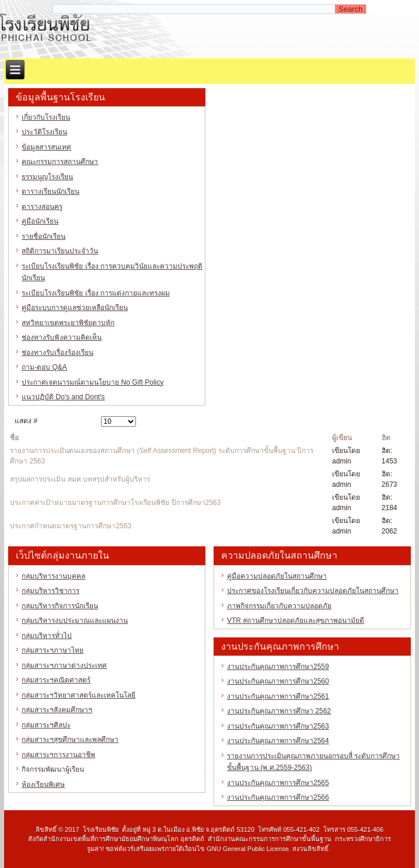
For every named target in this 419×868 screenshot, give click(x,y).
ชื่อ (14, 438)
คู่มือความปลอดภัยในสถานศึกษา (277, 576)
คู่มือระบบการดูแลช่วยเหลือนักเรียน (75, 308)
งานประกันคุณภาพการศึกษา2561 (278, 696)
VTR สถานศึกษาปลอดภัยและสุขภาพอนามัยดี (296, 621)
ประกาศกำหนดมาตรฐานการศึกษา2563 (71, 526)
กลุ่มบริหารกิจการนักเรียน (60, 606)
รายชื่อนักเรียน (43, 236)
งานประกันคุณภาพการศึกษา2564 (278, 741)
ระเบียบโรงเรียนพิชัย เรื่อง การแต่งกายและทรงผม (96, 293)
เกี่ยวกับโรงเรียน (46, 117)
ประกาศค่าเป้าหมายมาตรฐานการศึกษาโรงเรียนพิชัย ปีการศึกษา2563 (115, 503)
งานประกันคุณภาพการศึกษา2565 (278, 783)
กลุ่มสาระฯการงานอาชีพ (58, 755)
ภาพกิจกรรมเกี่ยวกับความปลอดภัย (279, 606)
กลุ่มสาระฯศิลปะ (46, 725)
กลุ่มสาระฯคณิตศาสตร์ (56, 680)
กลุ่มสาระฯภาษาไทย (53, 650)
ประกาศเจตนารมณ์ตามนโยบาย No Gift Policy (92, 382)
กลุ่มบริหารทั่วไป (47, 636)
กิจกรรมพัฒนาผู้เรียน (53, 769)
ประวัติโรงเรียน (44, 132)
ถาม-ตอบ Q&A (44, 367)
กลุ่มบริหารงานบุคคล (53, 576)
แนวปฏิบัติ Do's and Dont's (63, 397)
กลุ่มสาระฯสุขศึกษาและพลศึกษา (70, 740)
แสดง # (26, 421)
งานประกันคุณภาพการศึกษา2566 (278, 797)
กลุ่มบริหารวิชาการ (50, 591)
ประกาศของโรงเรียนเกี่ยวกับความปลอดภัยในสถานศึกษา (313, 591)
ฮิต (386, 438)
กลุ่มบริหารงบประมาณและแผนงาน (75, 621)
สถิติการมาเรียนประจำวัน (60, 251)
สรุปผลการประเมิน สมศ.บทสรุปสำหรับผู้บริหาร (80, 479)
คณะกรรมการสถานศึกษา (60, 162)
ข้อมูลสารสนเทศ (46, 147)
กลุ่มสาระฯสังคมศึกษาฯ (57, 710)
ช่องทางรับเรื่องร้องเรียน (57, 353)
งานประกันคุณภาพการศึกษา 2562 (279, 711)
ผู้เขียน (342, 438)
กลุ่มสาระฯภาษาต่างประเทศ (64, 665)
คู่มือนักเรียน (40, 221)
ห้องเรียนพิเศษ (43, 785)
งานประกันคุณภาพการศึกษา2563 (278, 726)
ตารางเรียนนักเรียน (50, 191)
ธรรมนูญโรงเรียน (47, 177)
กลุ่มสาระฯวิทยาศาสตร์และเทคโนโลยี (78, 695)
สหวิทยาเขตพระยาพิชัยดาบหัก (68, 323)
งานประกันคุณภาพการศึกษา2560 (278, 681)
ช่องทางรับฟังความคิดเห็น (62, 337)
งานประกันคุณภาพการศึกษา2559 (278, 667)
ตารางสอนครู (42, 207)
